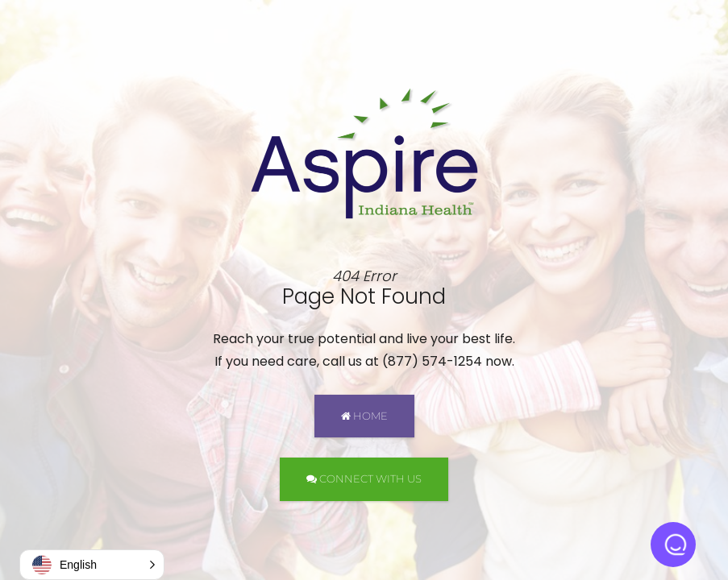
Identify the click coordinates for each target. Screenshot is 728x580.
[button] (92, 565)
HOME (364, 416)
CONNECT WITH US (364, 478)
